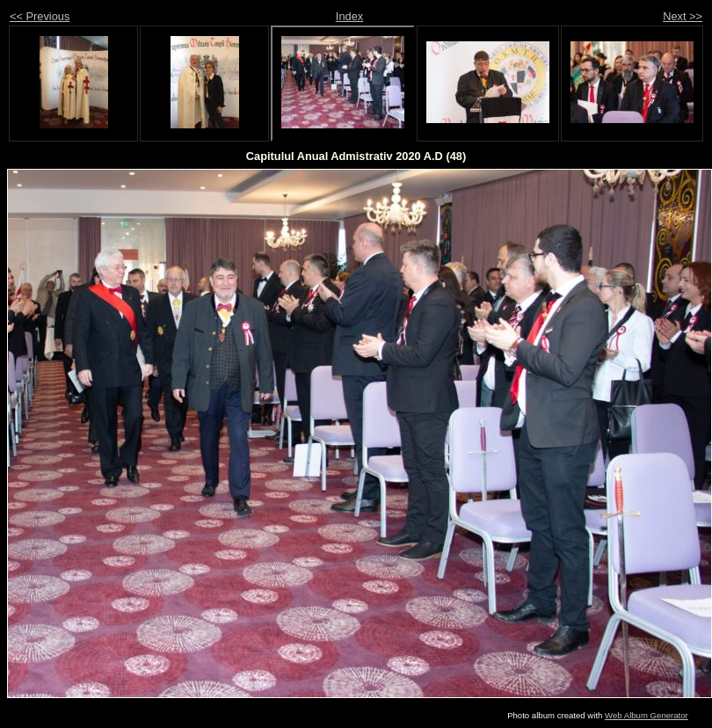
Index (349, 16)
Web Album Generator (647, 715)
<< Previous (40, 16)
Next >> (683, 16)
